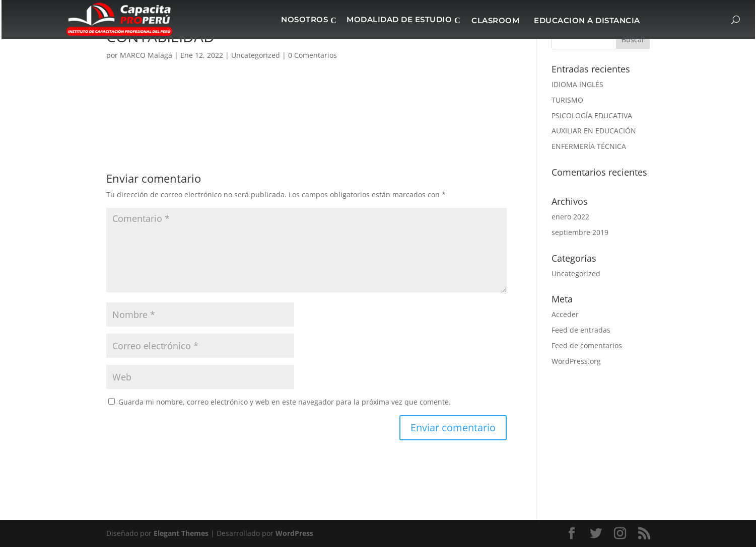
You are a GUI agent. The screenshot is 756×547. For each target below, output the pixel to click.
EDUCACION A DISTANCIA (587, 20)
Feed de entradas (581, 330)
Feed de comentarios (587, 345)
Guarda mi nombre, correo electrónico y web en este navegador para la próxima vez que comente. (285, 402)
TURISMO (567, 100)
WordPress (294, 533)
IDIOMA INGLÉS (577, 84)
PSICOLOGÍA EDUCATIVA (592, 115)
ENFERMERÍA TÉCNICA (589, 146)
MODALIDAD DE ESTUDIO (399, 19)
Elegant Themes (181, 533)
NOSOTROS (304, 19)
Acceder (565, 314)
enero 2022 (570, 217)
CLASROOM (495, 20)
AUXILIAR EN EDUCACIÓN (594, 131)
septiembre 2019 (580, 232)
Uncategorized (576, 273)
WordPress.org (576, 361)
